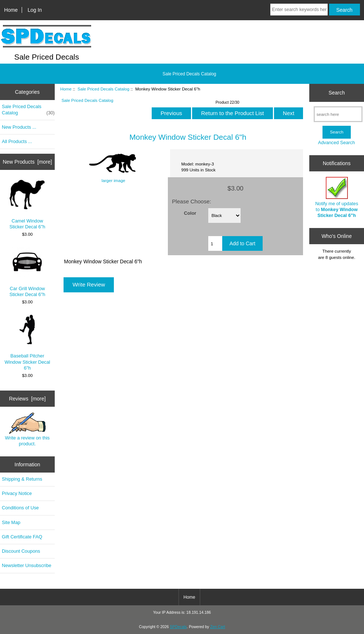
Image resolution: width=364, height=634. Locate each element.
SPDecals (179, 627)
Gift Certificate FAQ (22, 537)
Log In (35, 10)
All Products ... (17, 141)
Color (190, 213)
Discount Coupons (21, 551)
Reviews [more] (28, 399)
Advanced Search (337, 143)
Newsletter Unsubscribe (27, 565)
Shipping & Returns (22, 479)
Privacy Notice (17, 493)
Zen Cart (218, 627)
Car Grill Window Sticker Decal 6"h (27, 272)
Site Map (11, 522)
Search (337, 93)
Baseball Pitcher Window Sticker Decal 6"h (27, 343)
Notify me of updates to (337, 197)
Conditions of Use (20, 508)
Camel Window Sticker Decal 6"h (27, 205)
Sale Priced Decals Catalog (103, 89)
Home (11, 10)
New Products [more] (28, 162)
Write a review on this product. (28, 430)
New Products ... (19, 127)
